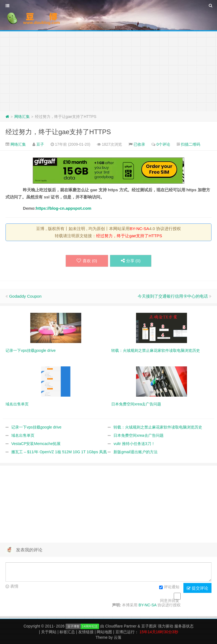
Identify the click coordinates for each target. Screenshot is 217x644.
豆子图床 (149, 626)
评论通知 (169, 587)
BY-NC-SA (139, 229)
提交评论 (197, 588)
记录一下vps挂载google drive (36, 427)
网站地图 (104, 632)
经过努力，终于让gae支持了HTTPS (58, 132)
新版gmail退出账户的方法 (135, 452)
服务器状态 (184, 626)
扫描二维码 (191, 144)
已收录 (139, 144)
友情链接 (86, 632)
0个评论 (163, 144)
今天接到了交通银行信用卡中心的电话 (173, 296)
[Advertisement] (109, 70)
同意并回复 (170, 601)
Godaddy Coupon (25, 296)
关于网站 (49, 632)
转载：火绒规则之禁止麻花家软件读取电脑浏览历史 (158, 427)
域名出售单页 (23, 435)
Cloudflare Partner (121, 626)
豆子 (40, 144)
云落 (118, 637)
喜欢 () (87, 261)
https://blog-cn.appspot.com (64, 208)
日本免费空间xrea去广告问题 (138, 435)
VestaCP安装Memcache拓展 (36, 444)
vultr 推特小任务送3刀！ (134, 444)
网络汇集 (22, 117)
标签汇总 (67, 632)
